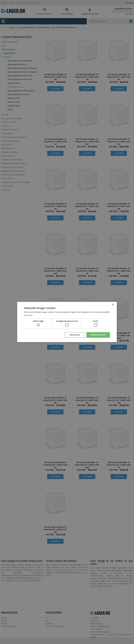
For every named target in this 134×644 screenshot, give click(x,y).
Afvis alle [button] (75, 335)
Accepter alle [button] (98, 335)
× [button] (113, 305)
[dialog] (67, 322)
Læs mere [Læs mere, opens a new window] (28, 315)
